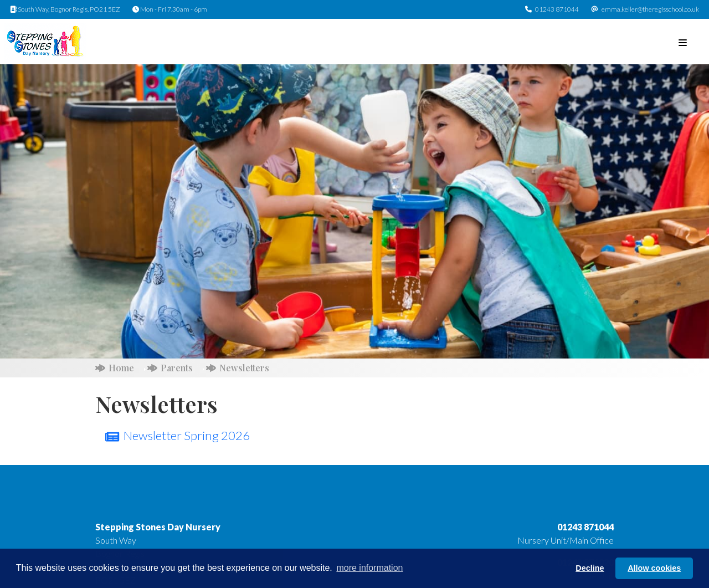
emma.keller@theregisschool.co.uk (650, 9)
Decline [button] (590, 568)
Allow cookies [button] (654, 568)
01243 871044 (557, 9)
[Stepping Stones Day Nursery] (45, 40)
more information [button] (369, 568)
